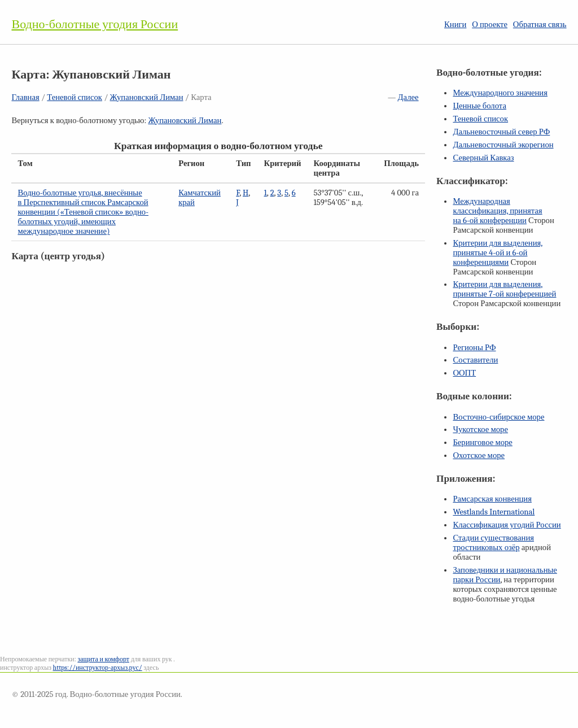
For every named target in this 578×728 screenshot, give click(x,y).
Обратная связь (540, 25)
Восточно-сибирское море (498, 417)
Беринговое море (482, 443)
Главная (25, 97)
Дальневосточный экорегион (503, 145)
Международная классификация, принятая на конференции (497, 211)
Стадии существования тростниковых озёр (493, 543)
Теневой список (75, 97)
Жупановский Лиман (147, 97)
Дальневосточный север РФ (501, 132)
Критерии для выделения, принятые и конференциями (498, 253)
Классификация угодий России (507, 525)
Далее (408, 97)
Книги (455, 25)
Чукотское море (480, 430)
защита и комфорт (103, 659)
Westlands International (494, 512)
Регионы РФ (474, 348)
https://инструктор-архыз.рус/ (98, 668)
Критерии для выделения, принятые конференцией (504, 289)
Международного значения (500, 93)
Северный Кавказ (483, 158)
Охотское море (479, 455)
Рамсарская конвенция (492, 499)
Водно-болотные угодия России (95, 24)
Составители (475, 360)
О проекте (490, 25)
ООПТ (464, 373)
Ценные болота (479, 106)
